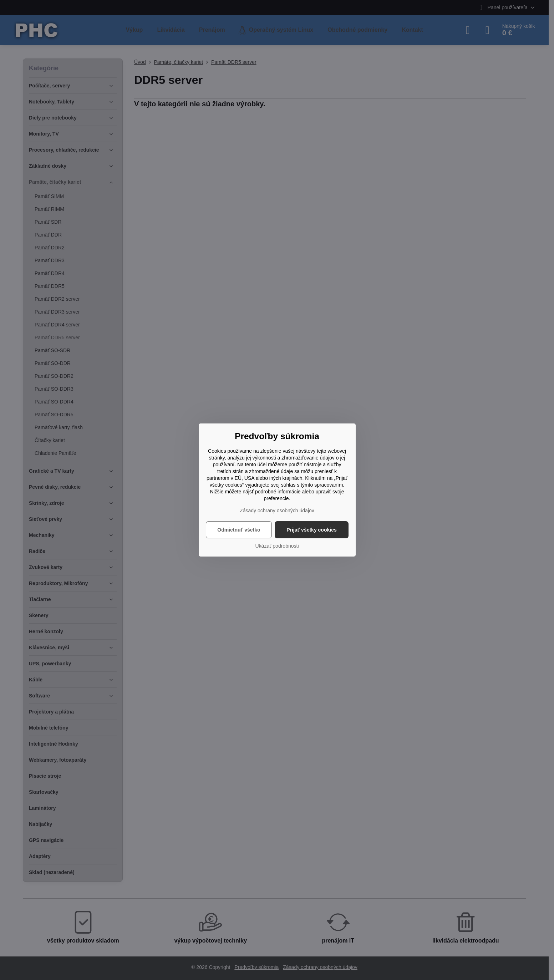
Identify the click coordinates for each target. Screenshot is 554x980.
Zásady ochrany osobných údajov (277, 511)
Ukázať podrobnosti (277, 546)
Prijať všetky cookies (312, 530)
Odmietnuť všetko (239, 530)
